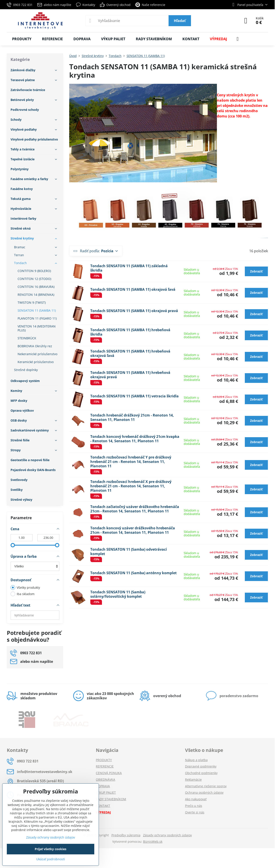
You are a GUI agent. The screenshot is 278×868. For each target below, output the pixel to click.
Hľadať (180, 21)
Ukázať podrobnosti (51, 859)
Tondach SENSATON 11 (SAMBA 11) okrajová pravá (134, 311)
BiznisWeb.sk (153, 842)
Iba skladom (23, 594)
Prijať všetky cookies (51, 849)
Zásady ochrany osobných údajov (167, 835)
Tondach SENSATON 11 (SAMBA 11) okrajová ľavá (133, 289)
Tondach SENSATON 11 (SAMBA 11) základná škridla (129, 268)
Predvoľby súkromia (126, 835)
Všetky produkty (25, 587)
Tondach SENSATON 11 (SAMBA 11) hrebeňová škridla (130, 332)
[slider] (13, 545)
